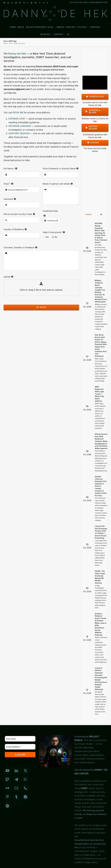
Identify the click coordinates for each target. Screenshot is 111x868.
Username (8, 199)
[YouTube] (7, 771)
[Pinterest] (7, 797)
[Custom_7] (20, 804)
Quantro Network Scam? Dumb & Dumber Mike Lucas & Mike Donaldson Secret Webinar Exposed (101, 624)
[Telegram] (16, 779)
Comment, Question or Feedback (19, 247)
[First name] (20, 739)
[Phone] (25, 788)
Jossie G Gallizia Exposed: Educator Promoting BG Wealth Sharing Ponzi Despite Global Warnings (101, 679)
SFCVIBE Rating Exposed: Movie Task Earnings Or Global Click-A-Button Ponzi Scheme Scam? (101, 233)
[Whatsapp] (25, 779)
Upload (7, 277)
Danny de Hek (17, 54)
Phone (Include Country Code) (18, 214)
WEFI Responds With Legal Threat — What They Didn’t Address (99, 394)
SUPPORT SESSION (19, 133)
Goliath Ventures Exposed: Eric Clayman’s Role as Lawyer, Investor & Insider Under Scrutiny (101, 486)
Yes (47, 237)
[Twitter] (25, 771)
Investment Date (50, 211)
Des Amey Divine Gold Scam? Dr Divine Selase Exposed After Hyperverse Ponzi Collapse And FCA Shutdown (101, 345)
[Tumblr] (16, 797)
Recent (89, 214)
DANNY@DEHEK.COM (98, 2)
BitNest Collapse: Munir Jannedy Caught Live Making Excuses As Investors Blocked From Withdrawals (101, 291)
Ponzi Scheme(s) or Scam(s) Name (59, 169)
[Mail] (16, 788)
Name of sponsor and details (56, 184)
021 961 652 (78, 2)
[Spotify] (7, 806)
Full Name (9, 169)
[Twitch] (7, 779)
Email (7, 184)
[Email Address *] (20, 747)
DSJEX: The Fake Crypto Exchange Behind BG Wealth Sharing (100, 577)
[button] (68, 34)
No (56, 237)
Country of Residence (14, 229)
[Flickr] (7, 788)
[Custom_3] (15, 804)
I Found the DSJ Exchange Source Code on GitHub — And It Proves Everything (101, 532)
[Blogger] (25, 797)
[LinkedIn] (16, 771)
